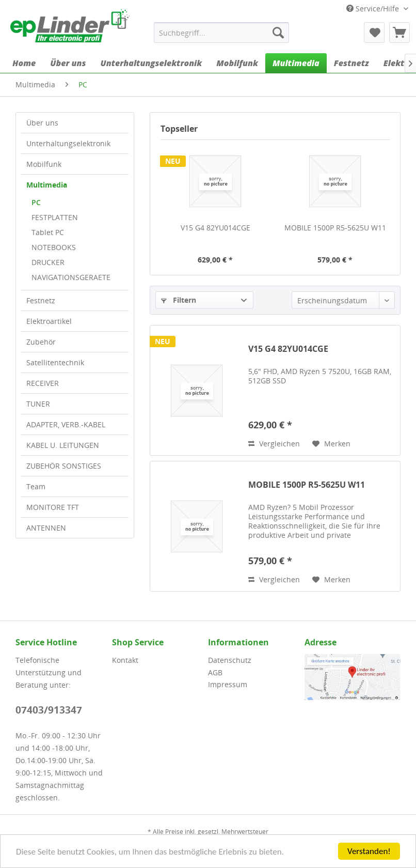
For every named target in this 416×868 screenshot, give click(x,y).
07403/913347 (49, 710)
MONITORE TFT (53, 507)
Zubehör (41, 342)
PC (36, 202)
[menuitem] (221, 33)
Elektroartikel (49, 321)
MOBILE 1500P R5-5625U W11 (335, 228)
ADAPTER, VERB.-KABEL (66, 424)
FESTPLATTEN (55, 217)
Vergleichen (274, 444)
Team (36, 486)
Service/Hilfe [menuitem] (374, 9)
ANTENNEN (46, 528)
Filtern (179, 300)
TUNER (38, 404)
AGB (215, 672)
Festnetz (41, 300)
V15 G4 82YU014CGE (215, 228)
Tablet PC (48, 232)
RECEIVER (43, 383)
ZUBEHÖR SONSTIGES (64, 466)
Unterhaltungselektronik (68, 143)
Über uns (42, 123)
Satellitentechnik (55, 362)
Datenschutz (230, 660)
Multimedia (47, 185)
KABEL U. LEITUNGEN (63, 445)
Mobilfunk (44, 164)
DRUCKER (48, 262)
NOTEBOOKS (54, 247)
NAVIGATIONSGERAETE (71, 277)
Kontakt (125, 660)
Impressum (228, 684)
